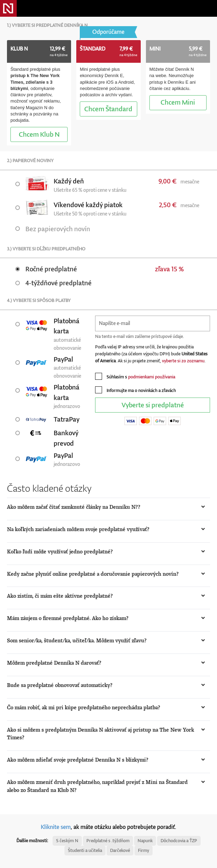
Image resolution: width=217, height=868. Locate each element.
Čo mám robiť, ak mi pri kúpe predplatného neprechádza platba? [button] (84, 707)
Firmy (144, 850)
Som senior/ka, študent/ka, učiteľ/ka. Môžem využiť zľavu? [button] (77, 640)
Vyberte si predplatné (153, 405)
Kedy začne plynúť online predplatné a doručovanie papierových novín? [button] (93, 574)
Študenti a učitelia (85, 850)
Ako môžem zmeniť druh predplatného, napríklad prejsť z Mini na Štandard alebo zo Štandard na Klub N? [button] (97, 786)
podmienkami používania (152, 377)
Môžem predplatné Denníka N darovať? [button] (54, 663)
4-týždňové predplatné (53, 283)
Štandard (108, 109)
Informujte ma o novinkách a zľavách (135, 390)
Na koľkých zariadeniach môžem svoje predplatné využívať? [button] (78, 529)
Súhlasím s (135, 376)
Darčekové (120, 850)
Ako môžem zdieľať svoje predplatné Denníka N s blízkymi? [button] (78, 760)
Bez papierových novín (53, 229)
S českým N (67, 841)
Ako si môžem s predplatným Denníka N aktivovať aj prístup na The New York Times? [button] (100, 734)
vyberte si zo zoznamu (183, 361)
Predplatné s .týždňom (108, 841)
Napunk (145, 841)
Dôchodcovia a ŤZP (179, 841)
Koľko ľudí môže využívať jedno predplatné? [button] (60, 552)
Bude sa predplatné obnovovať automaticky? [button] (60, 685)
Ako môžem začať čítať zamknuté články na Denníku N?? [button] (74, 507)
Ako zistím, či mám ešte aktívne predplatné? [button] (60, 596)
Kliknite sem (56, 827)
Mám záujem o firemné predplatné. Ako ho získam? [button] (68, 618)
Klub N (39, 134)
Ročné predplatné (46, 269)
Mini (178, 102)
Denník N (8, 8)
